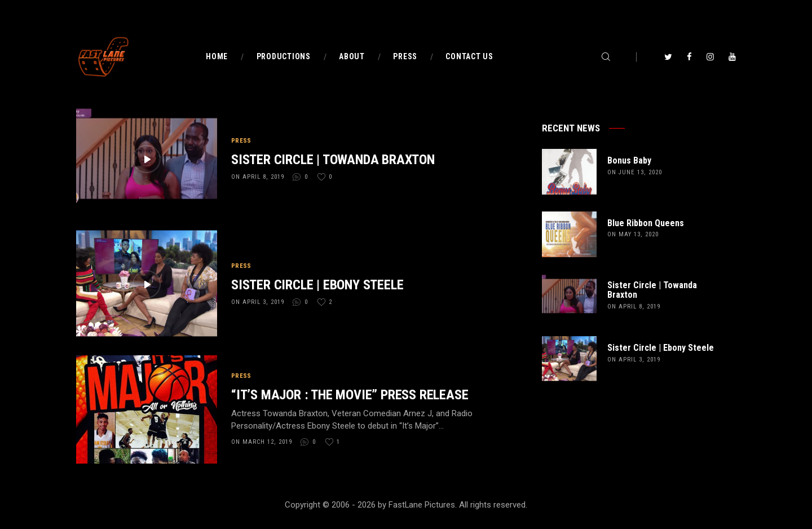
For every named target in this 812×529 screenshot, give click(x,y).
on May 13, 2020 (633, 234)
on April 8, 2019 (258, 177)
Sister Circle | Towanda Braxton (333, 160)
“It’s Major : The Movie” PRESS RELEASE (350, 395)
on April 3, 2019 (258, 302)
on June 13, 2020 (635, 172)
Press (241, 141)
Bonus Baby (629, 161)
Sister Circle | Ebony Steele (317, 285)
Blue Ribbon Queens (646, 224)
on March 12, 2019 (262, 442)
